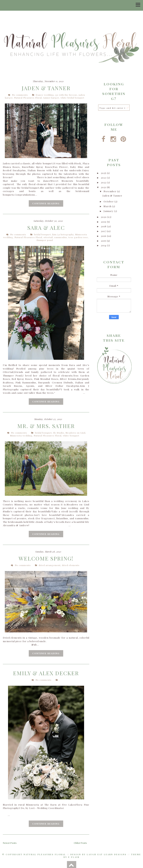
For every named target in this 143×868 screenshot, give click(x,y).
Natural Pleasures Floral (28, 98)
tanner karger (51, 98)
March (108, 206)
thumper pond (45, 240)
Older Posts (80, 843)
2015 (104, 241)
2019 (104, 222)
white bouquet (71, 435)
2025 (104, 173)
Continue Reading (46, 203)
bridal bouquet (42, 234)
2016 (104, 236)
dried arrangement (50, 565)
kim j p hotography (63, 234)
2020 (104, 217)
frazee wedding (45, 95)
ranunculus (61, 237)
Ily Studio (59, 432)
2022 (104, 182)
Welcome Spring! (46, 558)
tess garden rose (78, 237)
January (109, 211)
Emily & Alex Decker (46, 673)
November (110, 191)
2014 (104, 245)
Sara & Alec (46, 228)
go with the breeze (66, 95)
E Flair (74, 857)
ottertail (48, 237)
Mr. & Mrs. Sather (46, 426)
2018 (104, 226)
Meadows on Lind (75, 432)
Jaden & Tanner (46, 88)
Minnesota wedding (21, 435)
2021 (104, 187)
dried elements (71, 565)
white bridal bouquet (72, 98)
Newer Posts (10, 843)
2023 (104, 178)
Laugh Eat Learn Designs (107, 854)
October (109, 201)
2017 (104, 231)
